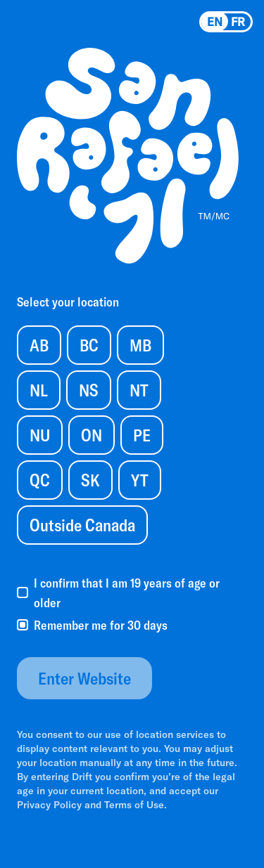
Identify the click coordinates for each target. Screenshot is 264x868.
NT (139, 390)
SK (90, 480)
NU (40, 435)
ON (92, 435)
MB (140, 345)
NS (89, 390)
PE (142, 435)
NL (39, 390)
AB (39, 345)
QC (40, 480)
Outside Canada (82, 525)
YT (140, 480)
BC (89, 345)
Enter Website (84, 678)
